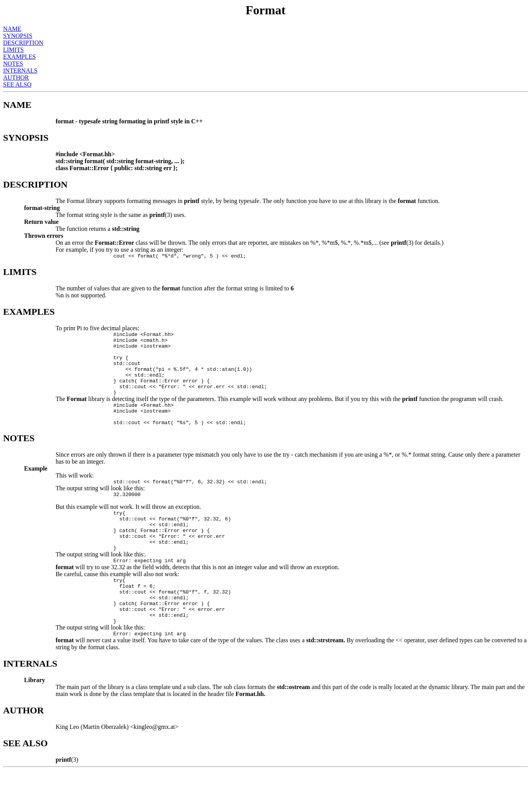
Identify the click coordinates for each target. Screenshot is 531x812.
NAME (12, 29)
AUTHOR (16, 78)
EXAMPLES (19, 57)
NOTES (13, 64)
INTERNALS (20, 71)
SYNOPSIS (18, 36)
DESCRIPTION (23, 43)
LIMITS (13, 50)
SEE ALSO (17, 84)
